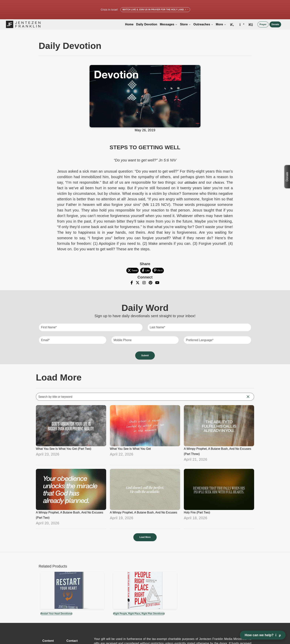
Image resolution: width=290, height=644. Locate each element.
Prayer (263, 24)
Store (185, 24)
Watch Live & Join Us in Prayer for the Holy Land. (155, 10)
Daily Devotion (147, 24)
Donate (275, 24)
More (221, 24)
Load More (145, 537)
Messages (169, 24)
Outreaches (203, 24)
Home (129, 24)
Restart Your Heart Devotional (56, 614)
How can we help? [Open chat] (263, 635)
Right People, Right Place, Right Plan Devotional (139, 614)
